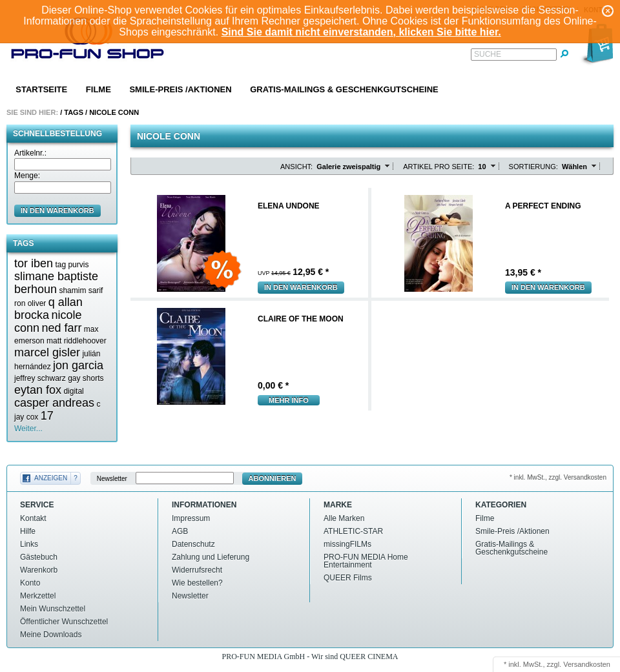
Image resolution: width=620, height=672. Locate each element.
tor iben (34, 263)
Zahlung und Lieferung (211, 557)
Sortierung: (533, 167)
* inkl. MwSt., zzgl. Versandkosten (558, 477)
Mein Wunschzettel (53, 609)
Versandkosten (587, 664)
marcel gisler (47, 352)
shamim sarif (81, 290)
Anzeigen (51, 478)
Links (29, 544)
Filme (98, 89)
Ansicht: (296, 167)
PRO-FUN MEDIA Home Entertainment (366, 561)
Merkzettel (38, 596)
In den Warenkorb (301, 287)
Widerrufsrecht (197, 570)
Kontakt (33, 518)
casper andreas (54, 403)
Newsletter (112, 479)
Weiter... (28, 429)
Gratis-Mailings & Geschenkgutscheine (344, 89)
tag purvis (72, 265)
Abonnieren (273, 478)
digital (73, 391)
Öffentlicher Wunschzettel (64, 622)
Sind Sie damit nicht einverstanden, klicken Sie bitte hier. (361, 32)
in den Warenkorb (57, 210)
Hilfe (28, 531)
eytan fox (38, 390)
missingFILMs (347, 544)
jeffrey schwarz (40, 378)
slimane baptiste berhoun (56, 283)
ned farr (61, 328)
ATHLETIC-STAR (353, 531)
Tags (74, 112)
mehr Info (289, 400)
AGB (180, 531)
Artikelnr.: (30, 153)
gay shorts (86, 378)
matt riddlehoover (77, 341)
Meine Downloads (51, 635)
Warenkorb (39, 570)
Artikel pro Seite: (439, 167)
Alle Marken (344, 518)
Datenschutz (193, 544)
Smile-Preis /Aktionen (180, 89)
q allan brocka (48, 309)
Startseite (41, 89)
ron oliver (30, 303)
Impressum (191, 518)
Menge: (27, 176)
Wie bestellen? (197, 583)
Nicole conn (114, 112)
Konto (30, 583)
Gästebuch (39, 557)
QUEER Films (348, 578)
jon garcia (78, 365)
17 (47, 416)
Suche (488, 54)
